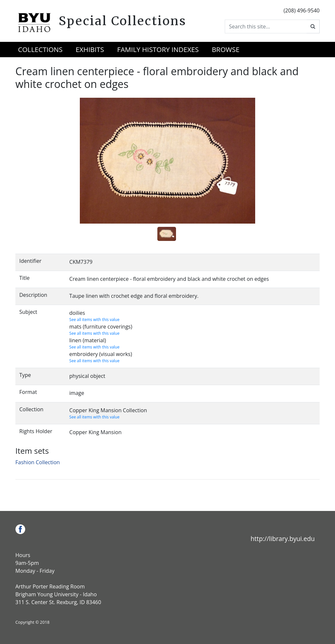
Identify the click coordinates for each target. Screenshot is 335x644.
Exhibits (90, 49)
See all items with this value (94, 320)
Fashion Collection (38, 462)
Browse (226, 49)
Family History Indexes (158, 49)
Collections (40, 49)
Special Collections (123, 21)
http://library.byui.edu (283, 539)
